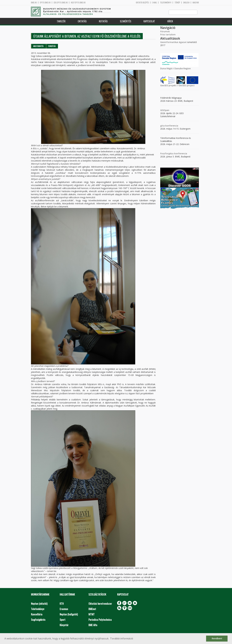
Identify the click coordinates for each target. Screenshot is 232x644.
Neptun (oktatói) (39, 604)
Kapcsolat (149, 21)
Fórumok (165, 32)
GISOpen (165, 110)
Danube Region (183, 69)
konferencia (171, 126)
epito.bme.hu (45, 3)
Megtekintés (38, 46)
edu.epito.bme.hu (61, 3)
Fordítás (52, 46)
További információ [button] (122, 638)
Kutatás (103, 21)
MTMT (92, 614)
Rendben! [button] (217, 638)
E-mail (154, 3)
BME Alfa (93, 625)
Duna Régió (166, 69)
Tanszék (61, 21)
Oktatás (82, 21)
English (186, 3)
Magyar (196, 3)
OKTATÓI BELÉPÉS (142, 3)
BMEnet (92, 609)
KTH (62, 604)
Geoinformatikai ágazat (173, 42)
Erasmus (64, 609)
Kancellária (37, 614)
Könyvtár (64, 625)
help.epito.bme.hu (78, 3)
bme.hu (34, 3)
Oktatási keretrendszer (100, 604)
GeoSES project (187, 86)
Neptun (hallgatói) (69, 614)
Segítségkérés (38, 620)
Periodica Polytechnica (100, 620)
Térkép (177, 3)
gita (162, 126)
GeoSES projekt (168, 86)
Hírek (170, 21)
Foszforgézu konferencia (174, 154)
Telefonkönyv (166, 3)
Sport (62, 620)
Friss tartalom (168, 35)
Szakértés (126, 21)
